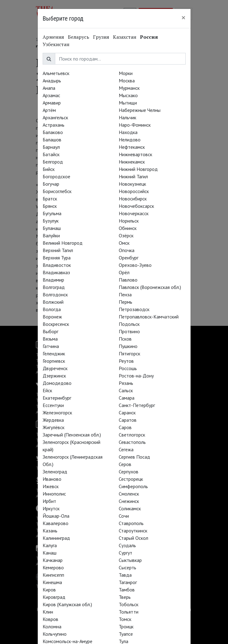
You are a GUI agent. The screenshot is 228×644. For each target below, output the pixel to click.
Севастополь (132, 442)
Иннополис (54, 494)
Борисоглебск (57, 191)
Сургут (126, 553)
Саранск (127, 413)
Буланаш (52, 228)
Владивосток (57, 265)
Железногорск (57, 413)
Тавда (125, 575)
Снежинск (129, 501)
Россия (149, 37)
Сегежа (126, 449)
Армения (53, 37)
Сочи (124, 516)
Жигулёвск (54, 427)
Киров (49, 590)
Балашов (52, 140)
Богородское (56, 176)
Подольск (129, 324)
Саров (125, 427)
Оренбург (129, 258)
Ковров (50, 619)
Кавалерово (56, 523)
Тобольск (129, 604)
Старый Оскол (133, 538)
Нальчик (128, 117)
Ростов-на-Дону (136, 376)
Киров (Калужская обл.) (67, 604)
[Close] (184, 18)
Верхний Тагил (58, 250)
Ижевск (51, 486)
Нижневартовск (135, 154)
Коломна (52, 626)
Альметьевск (56, 73)
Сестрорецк (131, 479)
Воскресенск (56, 324)
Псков (125, 339)
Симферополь (133, 486)
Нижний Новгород (138, 169)
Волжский (53, 302)
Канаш (50, 553)
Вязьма (50, 339)
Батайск (51, 154)
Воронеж (52, 317)
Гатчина (51, 346)
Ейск (47, 390)
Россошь (128, 368)
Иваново (52, 479)
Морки (126, 73)
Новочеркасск (134, 213)
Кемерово (53, 567)
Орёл (124, 272)
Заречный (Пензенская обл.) (72, 435)
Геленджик (54, 354)
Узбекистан (56, 44)
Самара (127, 398)
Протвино (129, 331)
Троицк (126, 626)
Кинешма (52, 582)
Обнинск (128, 228)
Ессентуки (53, 405)
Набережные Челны (140, 110)
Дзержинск (54, 376)
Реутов (126, 361)
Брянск (50, 206)
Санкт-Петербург (137, 405)
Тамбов (127, 590)
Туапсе (126, 634)
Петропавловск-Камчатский (149, 317)
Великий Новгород (63, 243)
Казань (50, 531)
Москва (127, 81)
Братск (50, 199)
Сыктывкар (130, 560)
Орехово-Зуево (135, 265)
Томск (125, 619)
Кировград (54, 597)
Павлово (128, 280)
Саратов (128, 420)
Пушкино (128, 346)
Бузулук (51, 221)
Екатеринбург (57, 398)
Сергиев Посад (134, 457)
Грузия (101, 37)
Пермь (126, 302)
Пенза (125, 294)
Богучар (51, 184)
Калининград (56, 538)
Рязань (126, 383)
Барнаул (51, 147)
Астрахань (54, 125)
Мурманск (129, 88)
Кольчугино (55, 634)
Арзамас (51, 95)
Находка (128, 132)
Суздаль (127, 545)
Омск (124, 243)
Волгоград (54, 287)
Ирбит (49, 501)
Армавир (52, 103)
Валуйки (51, 235)
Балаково (53, 132)
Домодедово (57, 383)
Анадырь (52, 81)
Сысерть (128, 567)
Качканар (53, 560)
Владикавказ (56, 272)
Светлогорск (132, 435)
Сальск (126, 390)
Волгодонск (55, 294)
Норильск (129, 221)
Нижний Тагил (133, 176)
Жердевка (53, 420)
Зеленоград (55, 472)
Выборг (50, 331)
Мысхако (128, 95)
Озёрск (126, 235)
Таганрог (128, 582)
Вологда (52, 309)
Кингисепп (53, 575)
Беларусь (79, 37)
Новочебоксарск (136, 206)
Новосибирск (133, 199)
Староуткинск (133, 531)
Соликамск (130, 508)
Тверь (125, 597)
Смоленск (129, 494)
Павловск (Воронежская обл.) (150, 287)
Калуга (50, 545)
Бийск (49, 169)
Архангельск (55, 117)
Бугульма (52, 213)
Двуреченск (55, 368)
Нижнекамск (132, 162)
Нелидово (130, 140)
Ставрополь (131, 523)
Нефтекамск (132, 147)
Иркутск (51, 508)
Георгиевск (54, 361)
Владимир (53, 280)
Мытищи (128, 103)
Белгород (53, 162)
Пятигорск (129, 354)
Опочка (127, 250)
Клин (48, 612)
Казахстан (125, 37)
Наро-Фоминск (135, 125)
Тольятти (129, 612)
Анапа (49, 88)
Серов (125, 464)
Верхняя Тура (57, 258)
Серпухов (129, 472)
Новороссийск (134, 191)
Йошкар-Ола (56, 516)
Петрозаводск (134, 309)
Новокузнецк (132, 184)
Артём (49, 110)
